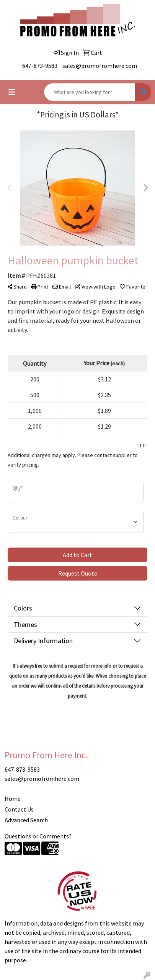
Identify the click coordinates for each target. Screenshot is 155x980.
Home (13, 799)
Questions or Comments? (38, 836)
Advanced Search (26, 820)
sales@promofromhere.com (100, 66)
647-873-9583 (40, 66)
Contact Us (19, 809)
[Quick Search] (90, 92)
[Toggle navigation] (12, 92)
